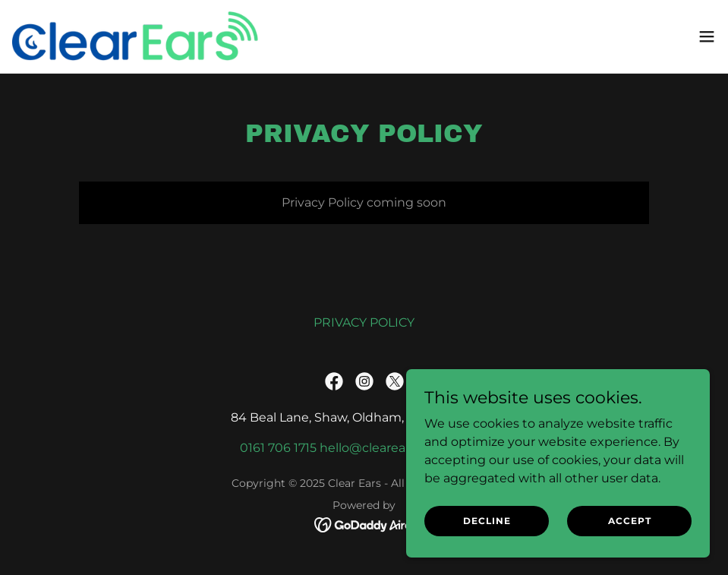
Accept (630, 531)
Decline (487, 531)
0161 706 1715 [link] (278, 448)
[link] (137, 36)
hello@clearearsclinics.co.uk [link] (404, 448)
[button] (707, 36)
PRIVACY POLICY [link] (364, 322)
